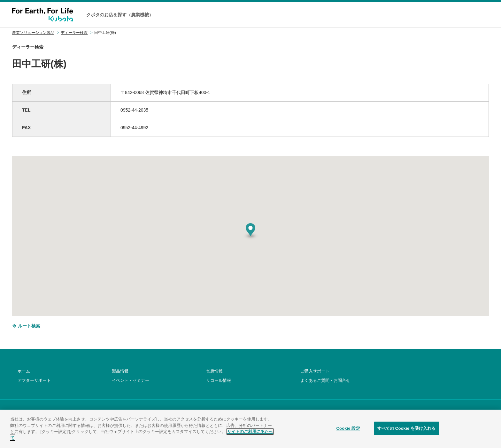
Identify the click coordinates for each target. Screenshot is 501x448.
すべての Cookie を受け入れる (407, 436)
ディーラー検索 (74, 33)
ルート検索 (26, 326)
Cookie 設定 (348, 436)
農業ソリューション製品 (33, 33)
